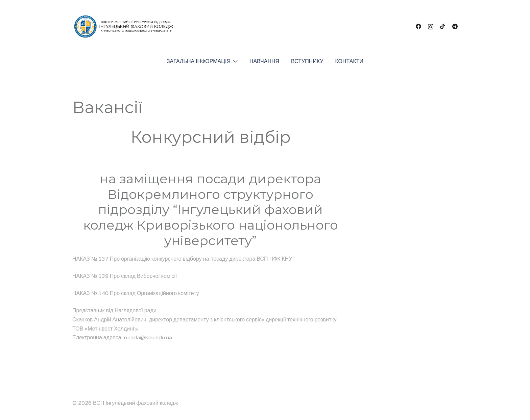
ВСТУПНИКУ (307, 61)
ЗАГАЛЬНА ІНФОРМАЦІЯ (199, 61)
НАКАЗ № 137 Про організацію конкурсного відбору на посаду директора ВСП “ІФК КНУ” (184, 259)
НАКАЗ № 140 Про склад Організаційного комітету (136, 293)
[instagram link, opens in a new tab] (431, 26)
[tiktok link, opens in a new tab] (443, 26)
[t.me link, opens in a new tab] (455, 26)
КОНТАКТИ (349, 61)
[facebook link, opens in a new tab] (418, 26)
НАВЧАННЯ (264, 61)
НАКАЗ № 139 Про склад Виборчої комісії (125, 276)
